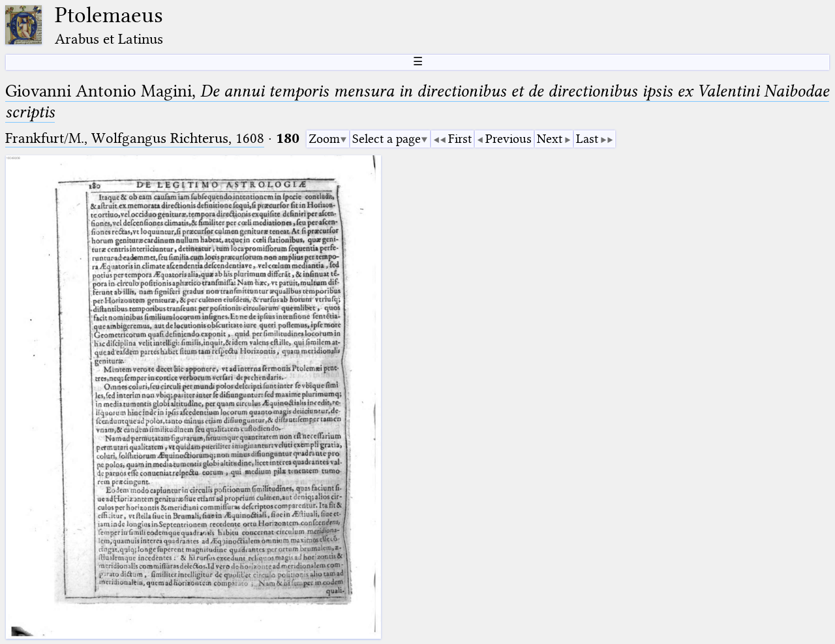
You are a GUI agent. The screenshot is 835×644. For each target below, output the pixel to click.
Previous (509, 139)
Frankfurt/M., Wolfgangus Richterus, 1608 (135, 138)
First (460, 139)
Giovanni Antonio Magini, (417, 101)
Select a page (387, 139)
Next (550, 139)
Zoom (324, 139)
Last (587, 139)
